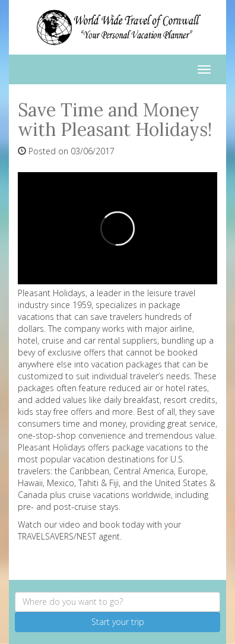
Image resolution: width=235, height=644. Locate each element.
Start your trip (118, 622)
